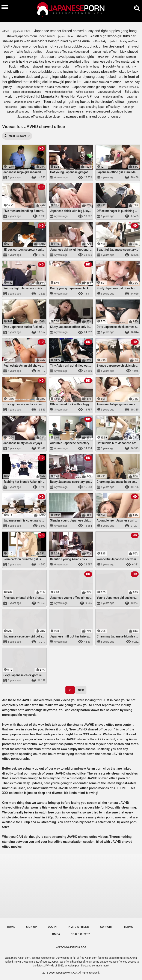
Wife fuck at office (29, 52)
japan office (66, 36)
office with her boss (87, 67)
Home (11, 927)
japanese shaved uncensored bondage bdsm (100, 111)
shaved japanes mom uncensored (30, 36)
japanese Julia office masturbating (116, 62)
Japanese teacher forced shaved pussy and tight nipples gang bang (85, 31)
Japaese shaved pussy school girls (67, 57)
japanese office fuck (35, 107)
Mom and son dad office (59, 92)
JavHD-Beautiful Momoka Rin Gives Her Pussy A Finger (57, 96)
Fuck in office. (19, 66)
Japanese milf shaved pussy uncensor (93, 117)
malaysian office (113, 97)
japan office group (18, 112)
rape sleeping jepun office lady (100, 107)
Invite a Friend (78, 927)
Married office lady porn (49, 111)
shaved (82, 36)
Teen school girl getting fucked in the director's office (84, 102)
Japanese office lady (27, 102)
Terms (128, 927)
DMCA (56, 934)
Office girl (129, 107)
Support (106, 927)
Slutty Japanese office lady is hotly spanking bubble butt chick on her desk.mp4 (64, 46)
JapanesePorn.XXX (67, 973)
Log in (52, 927)
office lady (100, 41)
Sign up (32, 927)
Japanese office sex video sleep (39, 117)
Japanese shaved (109, 92)
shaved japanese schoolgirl (52, 66)
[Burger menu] (5, 7)
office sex (103, 57)
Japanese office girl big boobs (94, 87)
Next (81, 690)
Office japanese (85, 92)
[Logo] (71, 10)
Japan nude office (105, 52)
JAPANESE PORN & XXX (71, 947)
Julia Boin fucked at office (103, 82)
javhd (113, 41)
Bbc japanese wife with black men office (42, 87)
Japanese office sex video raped (68, 52)
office (6, 31)
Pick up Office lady (64, 107)
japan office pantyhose (27, 92)
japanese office (22, 31)
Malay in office (128, 42)
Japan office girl (28, 57)
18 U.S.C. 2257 (81, 934)
